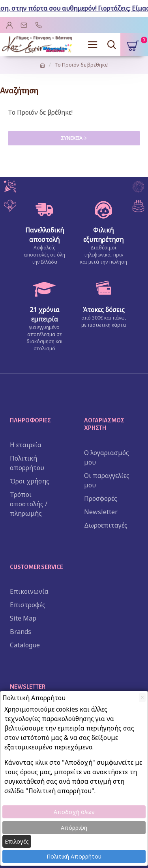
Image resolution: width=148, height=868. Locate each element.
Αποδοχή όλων (74, 812)
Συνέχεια (72, 138)
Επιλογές (17, 841)
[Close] (142, 698)
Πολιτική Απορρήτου (74, 856)
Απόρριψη (74, 828)
